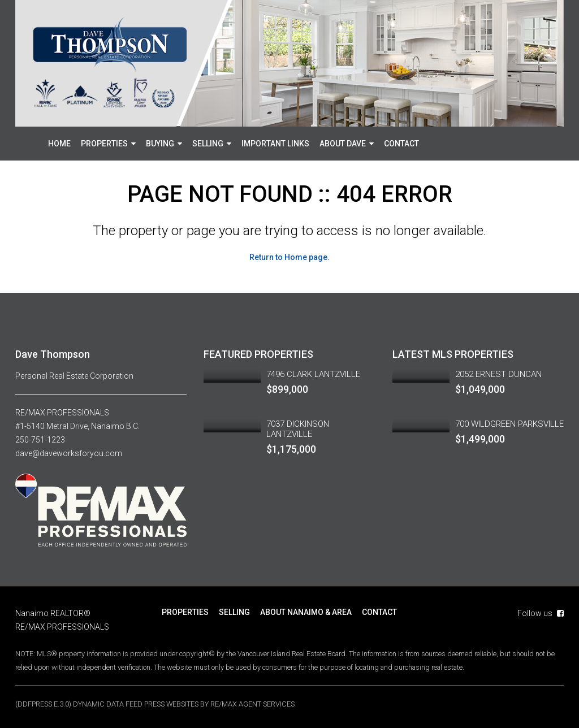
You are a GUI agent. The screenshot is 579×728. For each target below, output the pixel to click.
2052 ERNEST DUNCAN (498, 374)
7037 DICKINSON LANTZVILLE (298, 429)
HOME (59, 144)
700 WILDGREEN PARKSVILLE (509, 424)
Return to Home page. (289, 257)
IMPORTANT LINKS (275, 144)
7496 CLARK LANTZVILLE (313, 374)
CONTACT (401, 144)
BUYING (160, 144)
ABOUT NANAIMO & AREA (306, 612)
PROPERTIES (104, 144)
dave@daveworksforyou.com (69, 453)
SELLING (208, 144)
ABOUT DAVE (343, 144)
